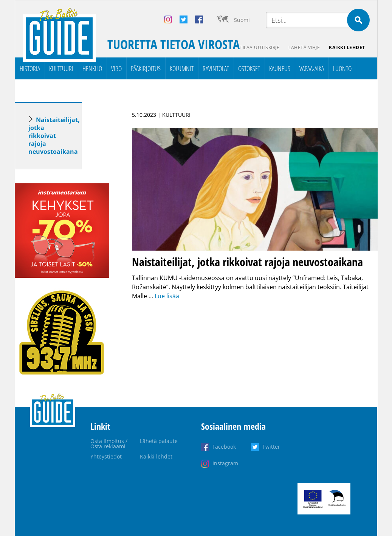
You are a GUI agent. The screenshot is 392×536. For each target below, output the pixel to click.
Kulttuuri (61, 68)
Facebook (224, 447)
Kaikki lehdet (347, 47)
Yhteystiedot (106, 456)
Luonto (342, 68)
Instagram (225, 463)
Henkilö (92, 68)
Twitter (271, 447)
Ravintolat (216, 68)
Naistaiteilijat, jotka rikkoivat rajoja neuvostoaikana (54, 136)
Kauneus (280, 68)
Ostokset (249, 68)
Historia (30, 68)
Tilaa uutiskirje (260, 47)
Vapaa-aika (312, 68)
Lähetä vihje (304, 47)
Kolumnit (182, 68)
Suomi (242, 20)
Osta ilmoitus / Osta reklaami (109, 444)
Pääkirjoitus (146, 68)
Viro (116, 68)
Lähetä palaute (159, 441)
